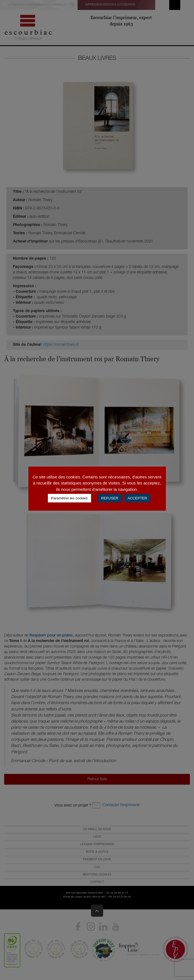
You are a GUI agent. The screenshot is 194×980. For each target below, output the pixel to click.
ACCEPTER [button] (137, 498)
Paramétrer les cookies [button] (69, 498)
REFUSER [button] (110, 498)
